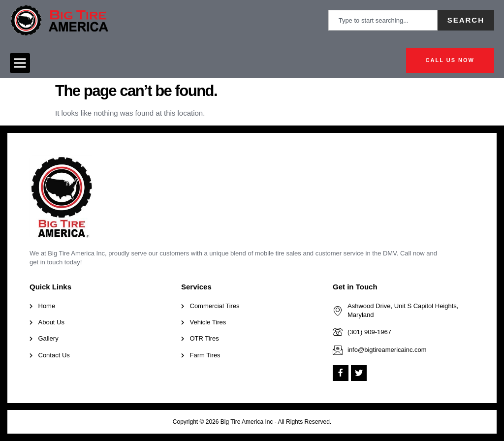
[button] (20, 63)
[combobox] (383, 20)
